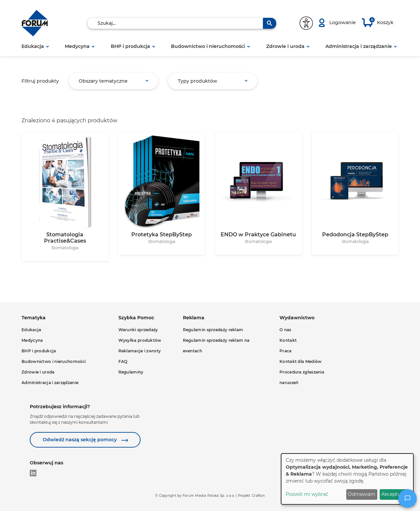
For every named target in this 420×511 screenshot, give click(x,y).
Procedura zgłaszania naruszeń (302, 377)
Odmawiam (362, 494)
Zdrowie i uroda (285, 46)
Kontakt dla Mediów (300, 361)
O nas (285, 330)
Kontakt (288, 340)
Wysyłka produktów (140, 340)
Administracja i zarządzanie (359, 46)
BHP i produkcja (130, 46)
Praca (286, 351)
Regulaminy (131, 372)
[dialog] (347, 479)
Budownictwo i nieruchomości (208, 46)
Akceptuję (393, 494)
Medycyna (77, 46)
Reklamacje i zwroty (140, 351)
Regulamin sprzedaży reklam (213, 330)
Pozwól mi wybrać (307, 494)
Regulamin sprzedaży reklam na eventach (216, 346)
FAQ (123, 361)
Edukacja (33, 46)
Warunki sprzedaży (138, 330)
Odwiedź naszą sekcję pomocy (80, 440)
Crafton (258, 496)
